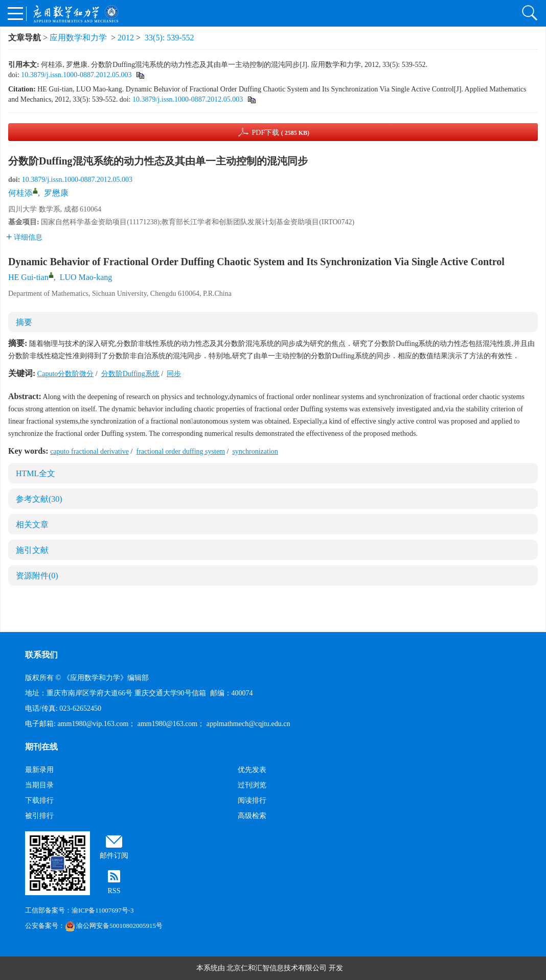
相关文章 (32, 524)
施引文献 (32, 550)
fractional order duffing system (180, 451)
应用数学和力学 (78, 38)
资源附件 (37, 576)
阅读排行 (252, 800)
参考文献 (39, 499)
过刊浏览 (252, 785)
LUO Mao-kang (86, 277)
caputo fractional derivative (89, 451)
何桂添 (20, 193)
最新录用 (39, 770)
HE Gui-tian (28, 277)
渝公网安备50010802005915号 (114, 926)
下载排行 (39, 800)
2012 (126, 38)
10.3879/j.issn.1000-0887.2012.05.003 (76, 75)
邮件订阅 (114, 856)
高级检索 (252, 816)
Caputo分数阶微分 (65, 374)
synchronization (255, 451)
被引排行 (39, 816)
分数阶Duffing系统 (130, 374)
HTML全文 (36, 473)
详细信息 (24, 237)
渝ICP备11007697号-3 (103, 910)
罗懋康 (56, 193)
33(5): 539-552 (169, 38)
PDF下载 (280, 133)
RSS (114, 891)
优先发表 (252, 770)
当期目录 (39, 785)
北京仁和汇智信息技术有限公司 (277, 968)
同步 (174, 374)
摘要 (24, 322)
